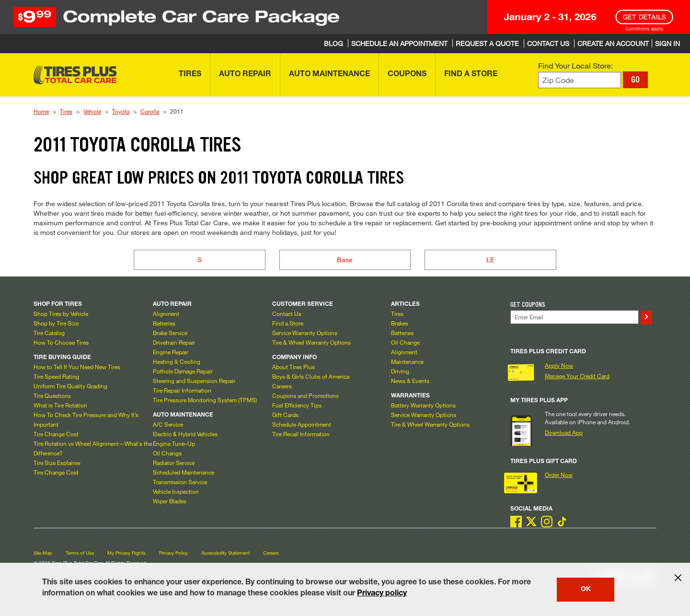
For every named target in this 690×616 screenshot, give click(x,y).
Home (41, 111)
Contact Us (287, 314)
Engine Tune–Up (174, 443)
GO (635, 80)
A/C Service (168, 424)
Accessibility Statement (225, 553)
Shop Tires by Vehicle (61, 314)
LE (490, 260)
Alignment (166, 314)
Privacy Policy (173, 553)
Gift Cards (285, 415)
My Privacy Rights (126, 553)
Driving (400, 371)
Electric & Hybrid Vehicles (185, 434)
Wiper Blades (170, 501)
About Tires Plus (293, 367)
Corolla (150, 111)
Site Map (43, 553)
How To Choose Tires (61, 342)
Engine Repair (171, 352)
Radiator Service (174, 463)
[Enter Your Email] (575, 317)
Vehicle (92, 111)
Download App (564, 432)
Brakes (400, 323)
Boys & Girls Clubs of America (311, 376)
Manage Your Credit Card (577, 376)
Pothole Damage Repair (183, 371)
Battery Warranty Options (423, 405)
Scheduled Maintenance (184, 472)
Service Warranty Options (305, 333)
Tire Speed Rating (56, 376)
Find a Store (288, 323)
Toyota (121, 111)
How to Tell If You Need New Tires (77, 367)
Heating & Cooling (177, 361)
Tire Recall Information (301, 434)
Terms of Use (80, 553)
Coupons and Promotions (305, 395)
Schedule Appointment (302, 424)
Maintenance (407, 361)
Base (345, 260)
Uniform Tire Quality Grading (70, 386)
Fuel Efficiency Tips (297, 405)
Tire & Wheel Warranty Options (311, 342)
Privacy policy (382, 594)
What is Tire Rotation (60, 405)
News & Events (410, 381)
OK (586, 590)
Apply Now (559, 365)
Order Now (559, 475)
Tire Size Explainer (57, 463)
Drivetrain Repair (174, 342)
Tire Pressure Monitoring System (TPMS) (205, 400)
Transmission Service (180, 482)
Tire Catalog (49, 333)
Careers (282, 386)
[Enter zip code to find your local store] (580, 80)
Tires (66, 111)
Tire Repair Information (182, 390)
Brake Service (170, 333)
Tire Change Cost (56, 434)
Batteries (164, 323)
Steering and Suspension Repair (194, 381)
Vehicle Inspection (176, 491)
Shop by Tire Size (56, 323)
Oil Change (167, 453)
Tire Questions (52, 395)
